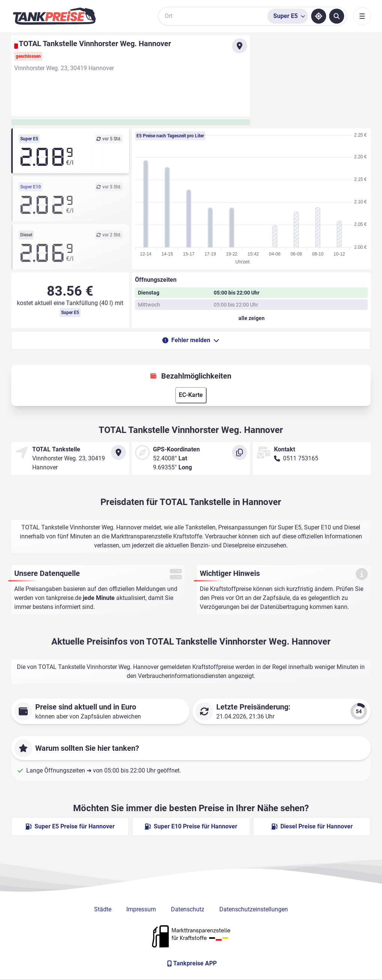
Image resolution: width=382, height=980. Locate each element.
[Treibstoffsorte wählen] (288, 16)
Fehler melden (191, 340)
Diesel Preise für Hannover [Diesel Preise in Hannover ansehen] (312, 826)
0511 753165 (301, 458)
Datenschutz (188, 909)
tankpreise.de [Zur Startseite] (64, 598)
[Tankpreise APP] (191, 963)
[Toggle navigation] (362, 16)
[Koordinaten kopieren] (240, 452)
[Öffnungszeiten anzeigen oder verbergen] (251, 318)
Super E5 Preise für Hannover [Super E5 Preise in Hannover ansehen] (70, 826)
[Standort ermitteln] (319, 16)
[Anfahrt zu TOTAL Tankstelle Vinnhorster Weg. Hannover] (240, 46)
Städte (103, 909)
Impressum (141, 909)
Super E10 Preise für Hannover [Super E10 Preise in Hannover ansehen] (191, 826)
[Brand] (54, 16)
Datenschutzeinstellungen (254, 909)
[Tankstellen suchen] (337, 16)
